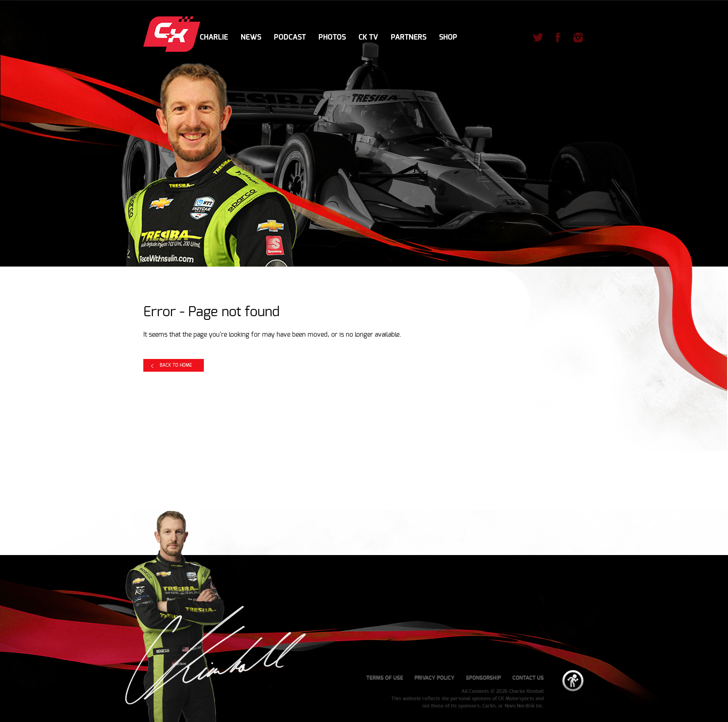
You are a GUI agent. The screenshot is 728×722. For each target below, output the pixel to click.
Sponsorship (483, 678)
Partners (409, 37)
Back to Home (176, 365)
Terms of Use (385, 678)
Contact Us (528, 678)
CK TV (368, 37)
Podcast (290, 37)
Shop (448, 37)
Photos (332, 37)
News (251, 37)
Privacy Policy (435, 678)
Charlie (214, 37)
